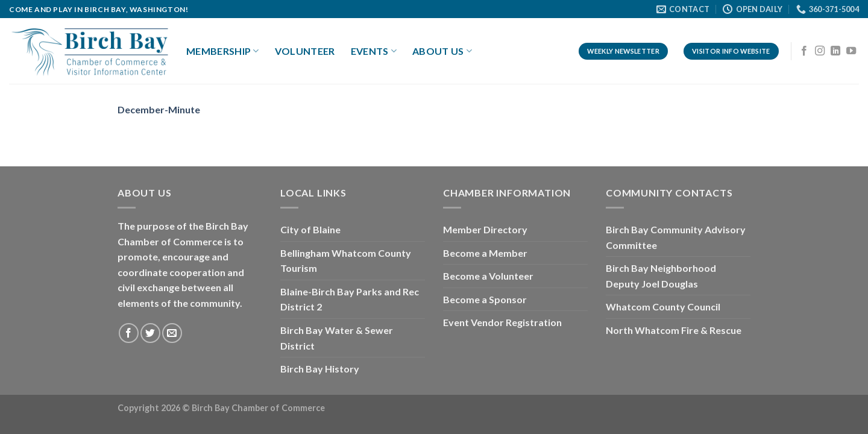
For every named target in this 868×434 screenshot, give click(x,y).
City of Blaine (310, 229)
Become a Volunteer (488, 276)
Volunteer (305, 51)
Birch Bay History (320, 369)
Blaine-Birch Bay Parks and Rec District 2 (350, 299)
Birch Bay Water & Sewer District (337, 338)
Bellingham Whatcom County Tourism (346, 261)
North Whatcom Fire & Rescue (674, 330)
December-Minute (159, 109)
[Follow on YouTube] (851, 51)
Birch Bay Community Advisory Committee (676, 237)
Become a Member (485, 253)
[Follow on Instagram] (820, 51)
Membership (223, 51)
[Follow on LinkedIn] (835, 51)
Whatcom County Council (663, 307)
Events (374, 51)
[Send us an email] (172, 333)
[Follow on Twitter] (150, 333)
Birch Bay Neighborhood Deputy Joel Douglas (661, 276)
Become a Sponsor (485, 299)
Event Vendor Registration (502, 322)
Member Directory (485, 229)
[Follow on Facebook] (804, 51)
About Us (442, 51)
